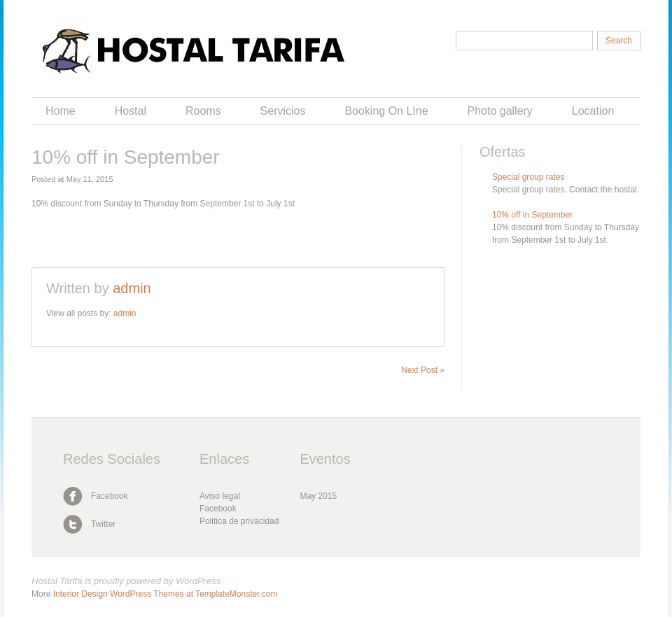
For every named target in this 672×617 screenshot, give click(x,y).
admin (132, 288)
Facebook (110, 496)
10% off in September (532, 215)
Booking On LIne (386, 111)
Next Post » (423, 370)
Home (61, 111)
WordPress (198, 581)
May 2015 (318, 496)
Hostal (131, 111)
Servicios (283, 111)
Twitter (103, 524)
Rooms (203, 111)
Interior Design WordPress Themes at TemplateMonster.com (166, 594)
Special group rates (528, 177)
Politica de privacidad (239, 521)
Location (593, 111)
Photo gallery (500, 111)
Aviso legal (220, 496)
